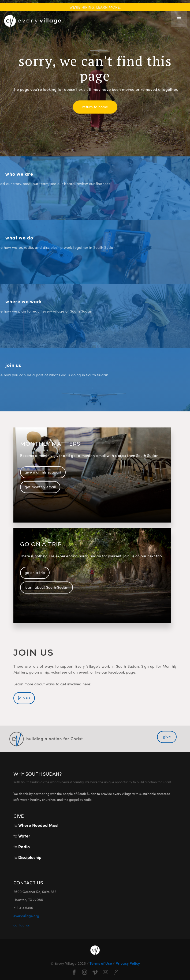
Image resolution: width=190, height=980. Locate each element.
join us (24, 698)
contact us (22, 925)
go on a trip (35, 572)
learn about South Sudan (46, 587)
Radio (24, 846)
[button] (179, 19)
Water (24, 836)
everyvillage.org (26, 916)
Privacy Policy (127, 963)
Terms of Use (101, 963)
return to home (95, 107)
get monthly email (40, 487)
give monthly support (43, 472)
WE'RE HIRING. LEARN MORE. (95, 7)
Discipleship (30, 857)
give (167, 736)
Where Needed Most (38, 825)
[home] (31, 19)
